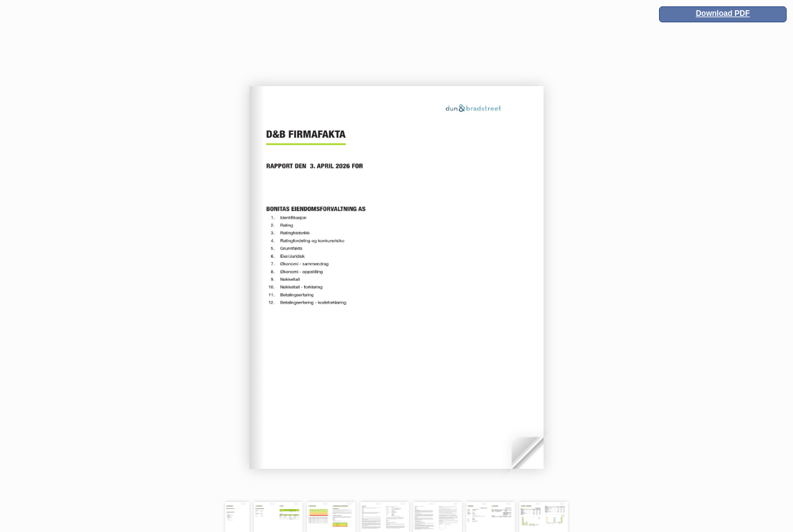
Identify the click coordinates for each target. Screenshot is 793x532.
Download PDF (723, 13)
